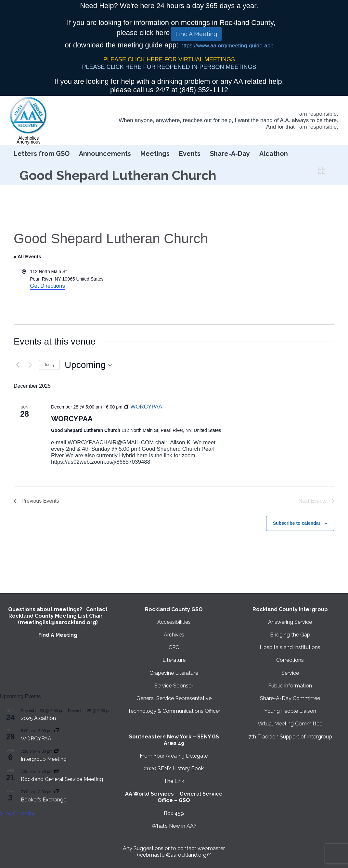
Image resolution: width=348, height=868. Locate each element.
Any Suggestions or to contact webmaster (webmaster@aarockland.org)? (174, 852)
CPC (174, 647)
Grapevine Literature (174, 673)
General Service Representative (174, 698)
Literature (174, 660)
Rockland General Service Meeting (62, 779)
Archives (174, 635)
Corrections (290, 660)
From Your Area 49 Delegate (174, 756)
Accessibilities (174, 622)
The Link (174, 781)
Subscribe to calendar (297, 523)
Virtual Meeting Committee (290, 724)
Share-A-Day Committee (290, 698)
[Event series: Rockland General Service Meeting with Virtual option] (57, 771)
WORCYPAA (72, 419)
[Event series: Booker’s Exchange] (57, 792)
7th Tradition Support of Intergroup (290, 737)
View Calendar (17, 814)
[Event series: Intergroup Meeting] (57, 751)
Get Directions (47, 286)
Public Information (290, 686)
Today (49, 365)
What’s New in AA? (174, 826)
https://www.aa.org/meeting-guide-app (227, 46)
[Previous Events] (18, 365)
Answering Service (290, 622)
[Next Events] (30, 365)
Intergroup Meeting (44, 759)
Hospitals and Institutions (290, 647)
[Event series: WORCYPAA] (143, 407)
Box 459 (174, 813)
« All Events (27, 256)
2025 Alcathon (38, 718)
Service (290, 673)
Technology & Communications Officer (174, 711)
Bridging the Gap (290, 635)
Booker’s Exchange (44, 800)
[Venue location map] (254, 292)
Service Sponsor (174, 686)
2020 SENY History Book (174, 768)
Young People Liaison (290, 711)
